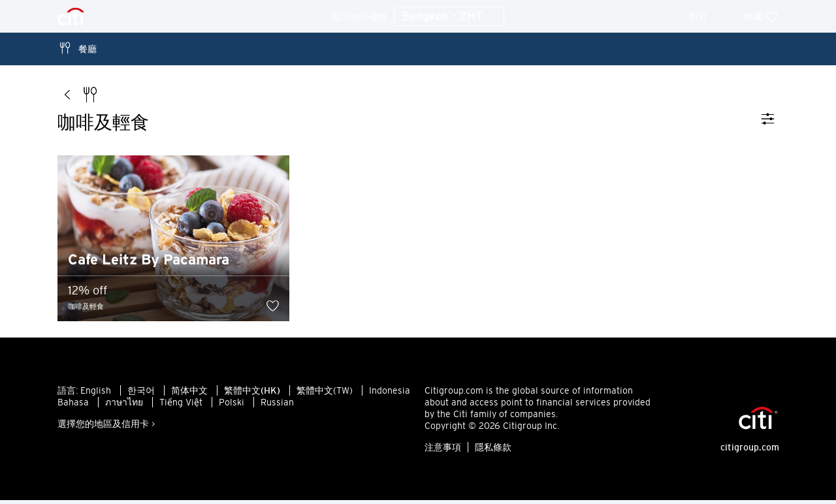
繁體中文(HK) (252, 394)
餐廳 (77, 48)
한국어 (141, 394)
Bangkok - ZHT (449, 17)
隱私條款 (493, 451)
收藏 (761, 16)
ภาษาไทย (124, 406)
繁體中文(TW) (325, 394)
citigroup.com (750, 451)
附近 (707, 16)
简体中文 (189, 394)
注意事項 (443, 451)
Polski (232, 406)
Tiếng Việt (181, 406)
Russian (277, 406)
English (96, 394)
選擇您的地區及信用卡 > (106, 428)
